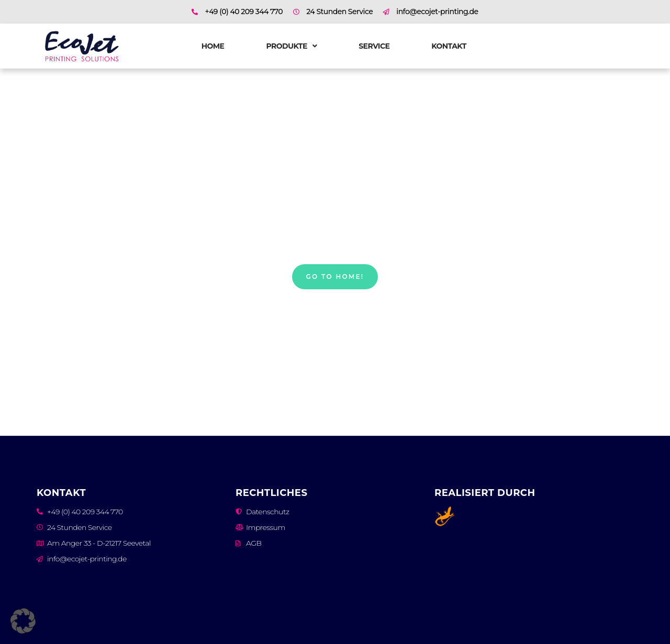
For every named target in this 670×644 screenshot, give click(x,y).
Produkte (291, 46)
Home (213, 46)
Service (374, 46)
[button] (23, 621)
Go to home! (335, 276)
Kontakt (449, 46)
